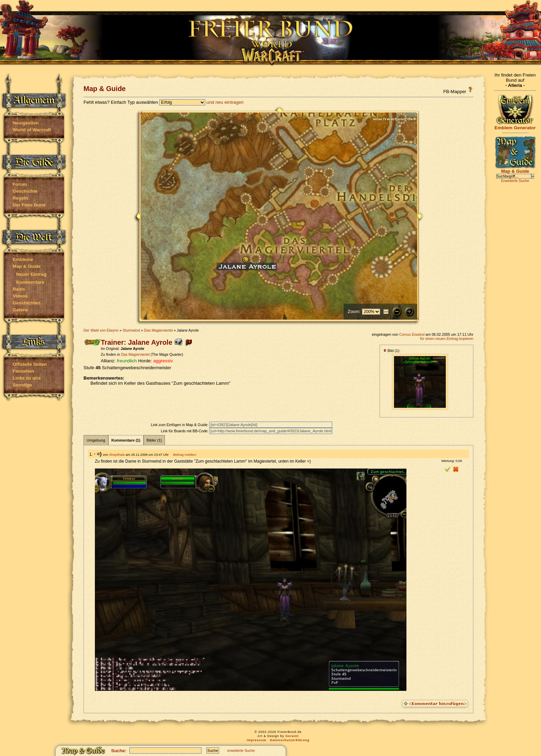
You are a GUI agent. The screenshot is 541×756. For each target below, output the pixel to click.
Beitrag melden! (185, 455)
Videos (20, 296)
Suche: (119, 751)
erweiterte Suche (241, 750)
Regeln (20, 198)
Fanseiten (23, 371)
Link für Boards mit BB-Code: (185, 431)
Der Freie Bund (29, 205)
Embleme (23, 259)
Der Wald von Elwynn (101, 330)
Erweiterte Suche (515, 181)
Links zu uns (27, 378)
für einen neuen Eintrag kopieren (447, 339)
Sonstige (22, 385)
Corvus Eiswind (412, 334)
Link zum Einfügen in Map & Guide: (180, 425)
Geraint (292, 736)
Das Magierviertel (159, 330)
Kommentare (30, 282)
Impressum (257, 740)
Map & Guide (27, 266)
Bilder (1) (154, 440)
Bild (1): (392, 351)
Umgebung (96, 440)
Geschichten (27, 303)
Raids (19, 289)
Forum (20, 184)
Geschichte (25, 191)
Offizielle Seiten (30, 364)
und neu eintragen (225, 102)
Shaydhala (117, 455)
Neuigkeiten (26, 123)
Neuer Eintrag (31, 274)
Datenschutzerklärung (290, 740)
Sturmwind (131, 330)
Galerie (21, 310)
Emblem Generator (515, 126)
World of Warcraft (32, 130)
